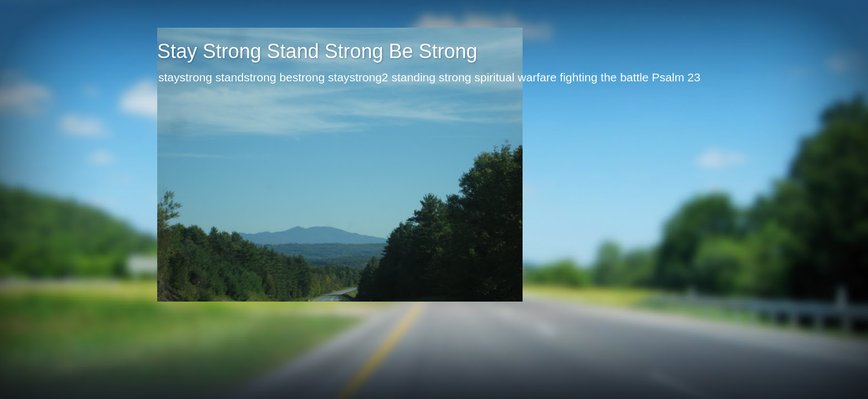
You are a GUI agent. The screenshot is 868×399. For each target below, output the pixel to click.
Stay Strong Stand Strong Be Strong (317, 51)
